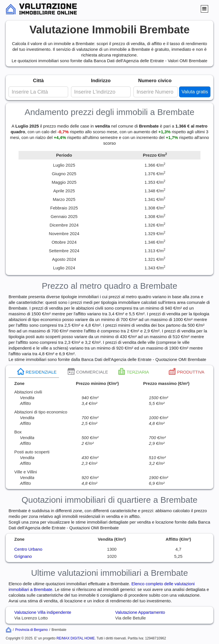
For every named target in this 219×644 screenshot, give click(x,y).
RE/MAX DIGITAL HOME (76, 638)
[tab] (34, 372)
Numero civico (155, 81)
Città (38, 81)
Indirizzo (101, 81)
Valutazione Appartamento (140, 612)
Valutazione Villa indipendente (43, 612)
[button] (204, 9)
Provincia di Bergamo (31, 630)
